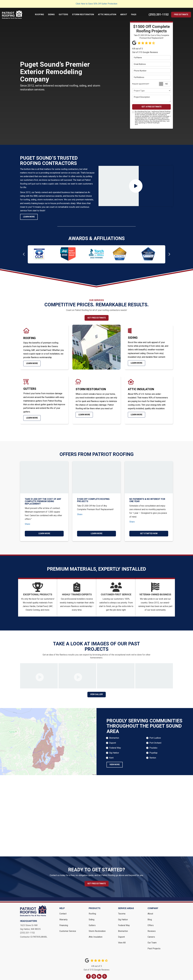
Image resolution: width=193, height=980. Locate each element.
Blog (150, 917)
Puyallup (153, 750)
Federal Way (115, 745)
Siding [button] (52, 14)
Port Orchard (155, 740)
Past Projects (154, 946)
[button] (24, 254)
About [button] (124, 14)
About (150, 911)
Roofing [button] (40, 14)
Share (27, 524)
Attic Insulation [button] (108, 14)
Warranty (63, 917)
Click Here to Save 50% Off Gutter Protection (96, 4)
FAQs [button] (134, 14)
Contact (63, 911)
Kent (111, 755)
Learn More (29, 217)
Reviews (152, 928)
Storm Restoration (97, 928)
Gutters (92, 922)
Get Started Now (149, 533)
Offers (151, 922)
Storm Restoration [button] (84, 14)
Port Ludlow (155, 735)
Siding (92, 917)
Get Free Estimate (97, 318)
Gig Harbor (114, 750)
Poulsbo (153, 745)
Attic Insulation (96, 934)
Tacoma (122, 911)
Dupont (113, 740)
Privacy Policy (143, 124)
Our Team (152, 940)
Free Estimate (181, 15)
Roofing (92, 911)
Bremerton (114, 735)
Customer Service (68, 928)
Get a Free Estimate (152, 107)
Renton (153, 755)
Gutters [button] (64, 14)
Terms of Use (165, 123)
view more (115, 762)
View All (122, 940)
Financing (64, 922)
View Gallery (97, 691)
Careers (151, 934)
